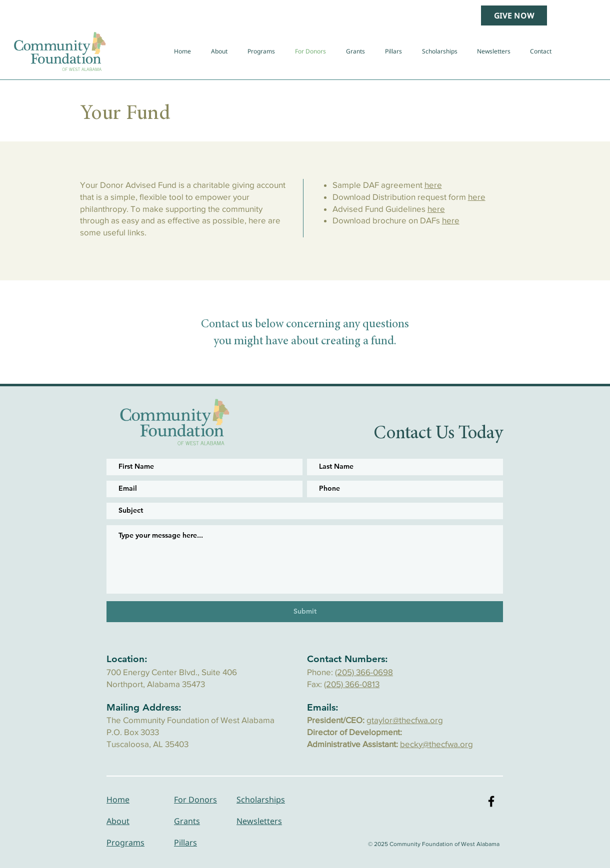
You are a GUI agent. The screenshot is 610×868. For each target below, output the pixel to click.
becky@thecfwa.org (436, 744)
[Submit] (305, 612)
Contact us (227, 325)
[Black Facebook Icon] (491, 801)
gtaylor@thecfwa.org (405, 720)
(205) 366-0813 (352, 684)
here (433, 185)
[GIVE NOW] (514, 15)
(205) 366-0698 (364, 672)
